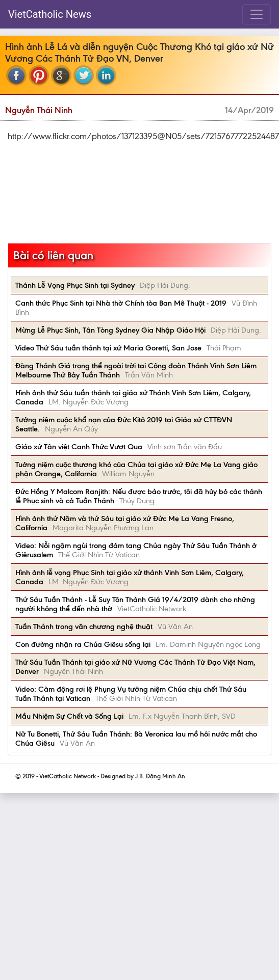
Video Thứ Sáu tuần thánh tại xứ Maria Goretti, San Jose (108, 348)
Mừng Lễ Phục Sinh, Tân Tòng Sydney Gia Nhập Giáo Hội (110, 330)
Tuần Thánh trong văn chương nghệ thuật (84, 627)
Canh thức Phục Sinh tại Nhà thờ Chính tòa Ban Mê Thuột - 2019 (121, 303)
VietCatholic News (50, 14)
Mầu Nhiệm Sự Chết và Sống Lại (69, 716)
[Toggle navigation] (257, 14)
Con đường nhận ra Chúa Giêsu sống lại (83, 644)
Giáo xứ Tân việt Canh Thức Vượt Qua (79, 447)
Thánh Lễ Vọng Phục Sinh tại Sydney (75, 285)
